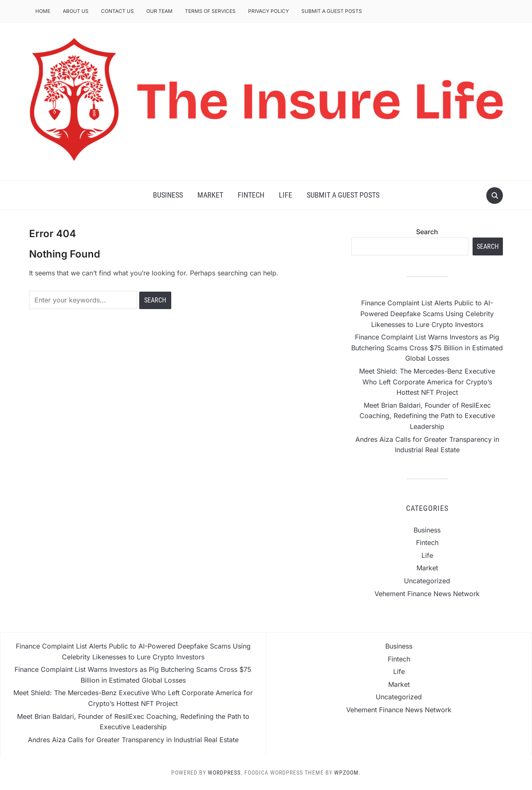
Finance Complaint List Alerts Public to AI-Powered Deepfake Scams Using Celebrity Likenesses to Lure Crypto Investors (427, 313)
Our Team (159, 11)
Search (427, 232)
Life (286, 195)
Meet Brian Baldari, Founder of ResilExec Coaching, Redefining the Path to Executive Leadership (427, 416)
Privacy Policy (268, 11)
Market (210, 195)
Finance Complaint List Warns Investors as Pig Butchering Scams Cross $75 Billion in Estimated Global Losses (427, 348)
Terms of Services (210, 11)
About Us (76, 11)
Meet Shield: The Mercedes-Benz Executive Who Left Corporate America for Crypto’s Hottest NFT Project (427, 382)
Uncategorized (427, 581)
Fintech (251, 195)
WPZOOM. (347, 773)
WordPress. (225, 773)
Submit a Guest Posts (332, 11)
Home (43, 11)
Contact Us (117, 11)
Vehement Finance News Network (427, 594)
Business (168, 195)
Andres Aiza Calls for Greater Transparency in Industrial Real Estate (133, 740)
